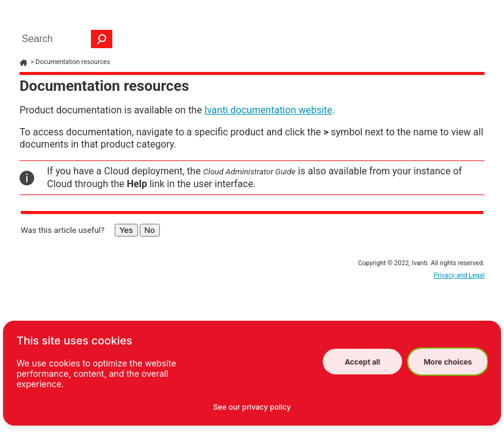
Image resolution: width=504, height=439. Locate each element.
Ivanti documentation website (268, 110)
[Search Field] (64, 39)
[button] (102, 39)
